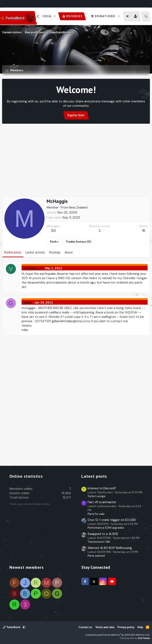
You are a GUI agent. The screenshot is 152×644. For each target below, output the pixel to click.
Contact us (85, 627)
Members (74, 16)
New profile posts (36, 32)
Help (140, 627)
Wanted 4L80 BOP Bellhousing (110, 548)
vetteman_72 (33, 268)
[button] (55, 16)
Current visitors (12, 32)
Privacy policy (126, 627)
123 (53, 230)
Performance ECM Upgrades (106, 528)
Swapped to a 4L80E (103, 534)
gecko (28, 302)
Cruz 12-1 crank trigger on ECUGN (112, 520)
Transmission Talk (99, 542)
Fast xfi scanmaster (102, 502)
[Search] (146, 16)
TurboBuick (12, 627)
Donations (105, 16)
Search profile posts (62, 32)
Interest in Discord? (102, 488)
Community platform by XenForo (118, 635)
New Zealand (78, 207)
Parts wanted (96, 556)
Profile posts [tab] (13, 252)
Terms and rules (105, 627)
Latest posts (94, 476)
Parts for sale (96, 514)
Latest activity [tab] (35, 252)
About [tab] (69, 252)
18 (144, 230)
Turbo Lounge (96, 496)
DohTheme (144, 638)
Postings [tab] (55, 252)
